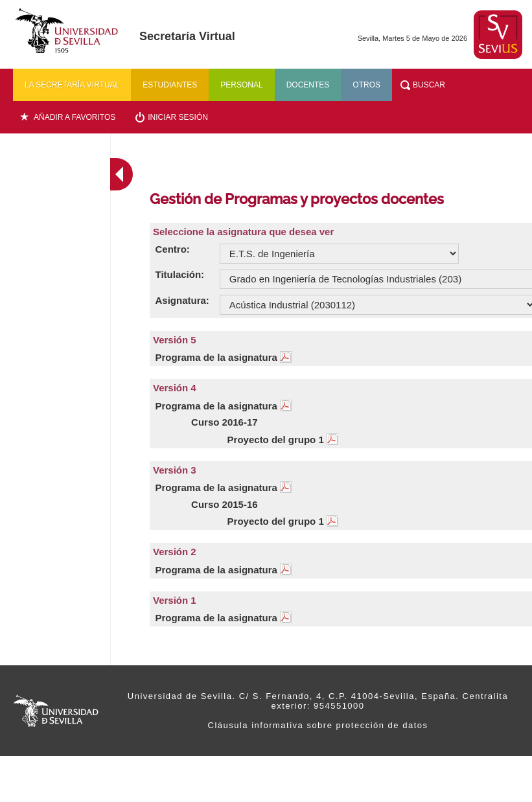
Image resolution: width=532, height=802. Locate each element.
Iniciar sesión (178, 117)
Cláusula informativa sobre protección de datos (318, 725)
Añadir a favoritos (75, 117)
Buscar (429, 85)
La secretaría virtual (72, 85)
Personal (241, 85)
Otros (366, 85)
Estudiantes (170, 85)
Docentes (308, 85)
